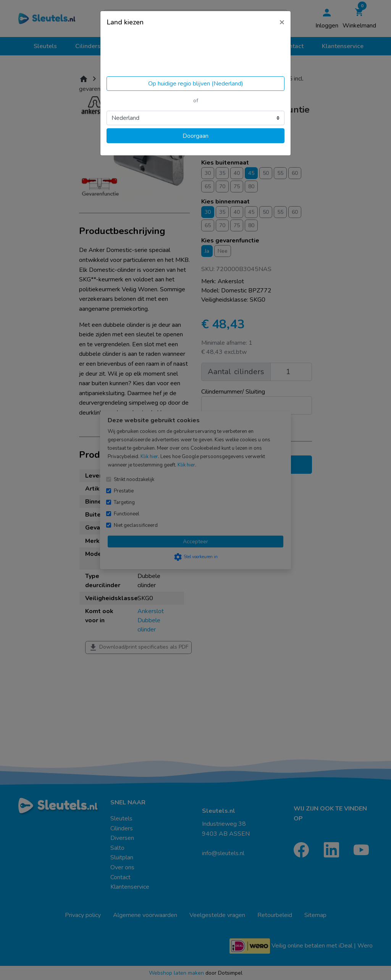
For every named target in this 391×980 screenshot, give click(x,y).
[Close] (282, 22)
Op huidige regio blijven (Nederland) (196, 84)
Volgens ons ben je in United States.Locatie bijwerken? (155, 53)
